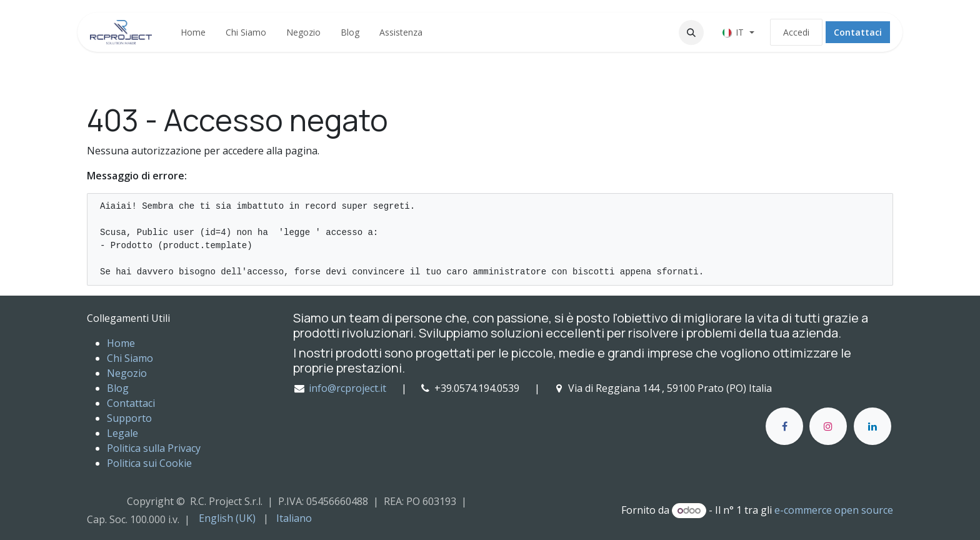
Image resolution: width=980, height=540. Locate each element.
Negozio (127, 373)
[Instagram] (828, 426)
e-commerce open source (834, 510)
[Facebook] (784, 426)
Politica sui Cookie (149, 463)
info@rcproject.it (347, 388)
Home (121, 343)
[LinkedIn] (872, 426)
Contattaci (858, 32)
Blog (118, 388)
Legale (122, 433)
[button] (691, 32)
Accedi (796, 32)
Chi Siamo (130, 358)
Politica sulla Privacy (154, 448)
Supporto (129, 418)
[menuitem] (193, 32)
